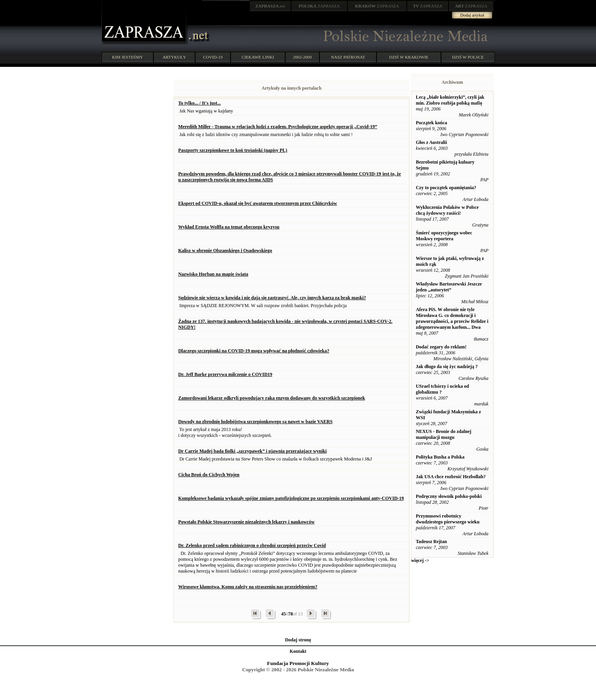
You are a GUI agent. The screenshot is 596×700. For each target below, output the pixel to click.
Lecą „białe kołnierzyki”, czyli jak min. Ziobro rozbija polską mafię (450, 100)
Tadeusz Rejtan (431, 542)
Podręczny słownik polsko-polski (449, 496)
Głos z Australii (431, 142)
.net (270, 6)
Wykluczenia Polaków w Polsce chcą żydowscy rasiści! (447, 210)
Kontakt (298, 651)
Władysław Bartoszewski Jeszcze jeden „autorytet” (449, 287)
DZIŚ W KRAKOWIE (409, 57)
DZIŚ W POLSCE (468, 57)
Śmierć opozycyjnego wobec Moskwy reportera (444, 236)
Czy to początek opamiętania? (446, 188)
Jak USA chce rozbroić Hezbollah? (451, 477)
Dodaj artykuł (472, 15)
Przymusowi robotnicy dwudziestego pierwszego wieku (448, 519)
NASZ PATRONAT (348, 57)
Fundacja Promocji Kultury (298, 663)
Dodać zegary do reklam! (441, 347)
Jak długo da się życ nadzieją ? (447, 367)
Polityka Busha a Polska (440, 457)
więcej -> (420, 560)
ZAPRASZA (319, 6)
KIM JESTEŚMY (128, 57)
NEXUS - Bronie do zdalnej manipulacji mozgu (444, 434)
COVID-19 (213, 57)
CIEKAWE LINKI (258, 57)
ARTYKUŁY (174, 57)
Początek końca (432, 123)
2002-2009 (303, 57)
